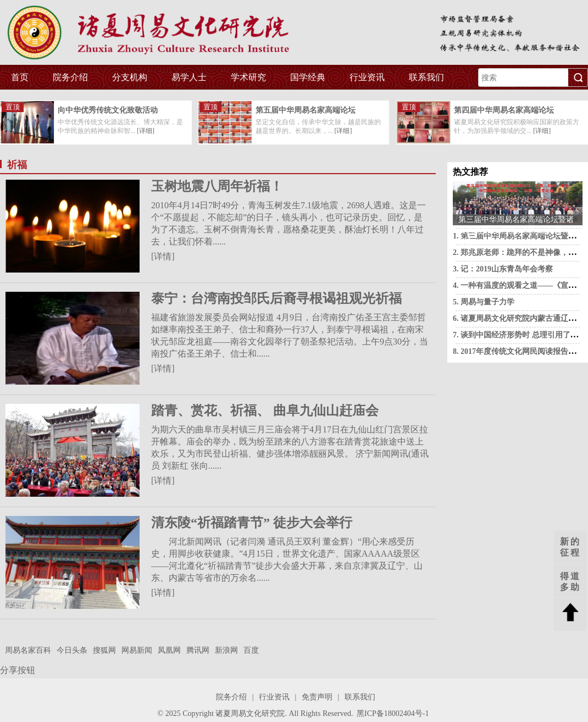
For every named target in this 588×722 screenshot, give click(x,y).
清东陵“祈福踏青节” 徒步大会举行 (252, 523)
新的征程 (570, 547)
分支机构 (130, 77)
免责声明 (317, 697)
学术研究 (248, 77)
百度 (251, 650)
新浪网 (226, 650)
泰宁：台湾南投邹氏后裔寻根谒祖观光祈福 (276, 298)
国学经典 (308, 77)
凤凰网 (169, 650)
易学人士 (189, 77)
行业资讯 (367, 77)
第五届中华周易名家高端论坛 (306, 110)
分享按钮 (18, 670)
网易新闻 (137, 650)
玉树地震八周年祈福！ (217, 186)
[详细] (146, 131)
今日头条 (72, 650)
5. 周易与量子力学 (484, 302)
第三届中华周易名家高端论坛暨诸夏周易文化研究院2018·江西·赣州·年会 (516, 220)
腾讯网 (198, 650)
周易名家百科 (28, 650)
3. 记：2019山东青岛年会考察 (503, 269)
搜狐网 (104, 650)
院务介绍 (70, 77)
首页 (20, 77)
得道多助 (570, 582)
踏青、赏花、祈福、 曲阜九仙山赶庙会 (265, 410)
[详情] (163, 256)
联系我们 (426, 77)
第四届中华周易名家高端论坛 (504, 110)
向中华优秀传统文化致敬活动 (108, 110)
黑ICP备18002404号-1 (393, 713)
